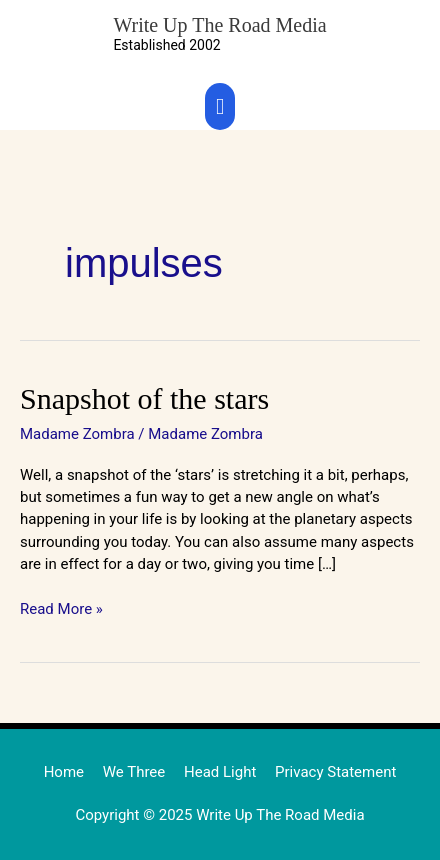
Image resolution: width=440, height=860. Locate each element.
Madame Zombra (77, 434)
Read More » (61, 608)
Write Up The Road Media (219, 25)
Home (64, 772)
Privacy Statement (335, 772)
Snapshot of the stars (144, 398)
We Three (134, 772)
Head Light (220, 772)
